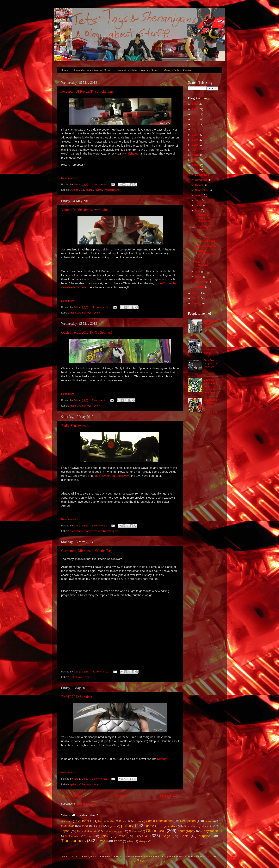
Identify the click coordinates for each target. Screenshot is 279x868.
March (199, 277)
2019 (195, 140)
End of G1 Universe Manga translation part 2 (210, 347)
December (201, 175)
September (202, 190)
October (200, 185)
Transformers (111, 190)
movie (94, 831)
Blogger (141, 860)
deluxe (209, 821)
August (200, 195)
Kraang (162, 759)
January (200, 287)
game (150, 826)
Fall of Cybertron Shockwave (112, 476)
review (98, 190)
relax (105, 836)
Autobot (75, 190)
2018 (195, 145)
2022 (195, 124)
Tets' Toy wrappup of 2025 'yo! (210, 363)
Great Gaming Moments (198, 826)
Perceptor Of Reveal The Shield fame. (88, 91)
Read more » (69, 178)
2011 (195, 298)
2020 (195, 135)
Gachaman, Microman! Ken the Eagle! (88, 551)
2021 (195, 129)
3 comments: (100, 526)
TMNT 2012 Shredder (77, 697)
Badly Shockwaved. (75, 426)
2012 (195, 293)
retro (122, 836)
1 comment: (99, 400)
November (201, 180)
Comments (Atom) (88, 804)
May (198, 210)
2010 (195, 304)
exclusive (68, 826)
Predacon (74, 836)
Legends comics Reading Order (92, 70)
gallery (89, 190)
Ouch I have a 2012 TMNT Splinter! (87, 332)
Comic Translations (159, 821)
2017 (195, 150)
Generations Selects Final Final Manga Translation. (211, 406)
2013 (195, 170)
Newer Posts (71, 796)
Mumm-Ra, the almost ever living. (85, 210)
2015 (195, 160)
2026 (195, 104)
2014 (195, 165)
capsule (138, 821)
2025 (195, 109)
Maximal (81, 831)
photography (186, 831)
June (198, 205)
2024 (195, 114)
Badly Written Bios (107, 821)
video (130, 841)
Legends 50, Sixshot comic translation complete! (210, 386)
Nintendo (134, 831)
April (198, 272)
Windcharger (131, 154)
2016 (195, 155)
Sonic (185, 836)
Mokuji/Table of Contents (179, 70)
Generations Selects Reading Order (137, 70)
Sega (166, 836)
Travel (102, 841)
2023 (195, 119)
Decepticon (77, 531)
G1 (83, 190)
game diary (170, 826)
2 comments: (100, 184)
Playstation (210, 831)
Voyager (143, 841)
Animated (67, 821)
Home (64, 70)
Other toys (85, 313)
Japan (65, 831)
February (201, 282)
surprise (204, 836)
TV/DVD (118, 841)
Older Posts (170, 796)
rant (90, 836)
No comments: (101, 307)
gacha (113, 826)
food (85, 826)
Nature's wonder (113, 831)
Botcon (123, 821)
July (198, 200)
